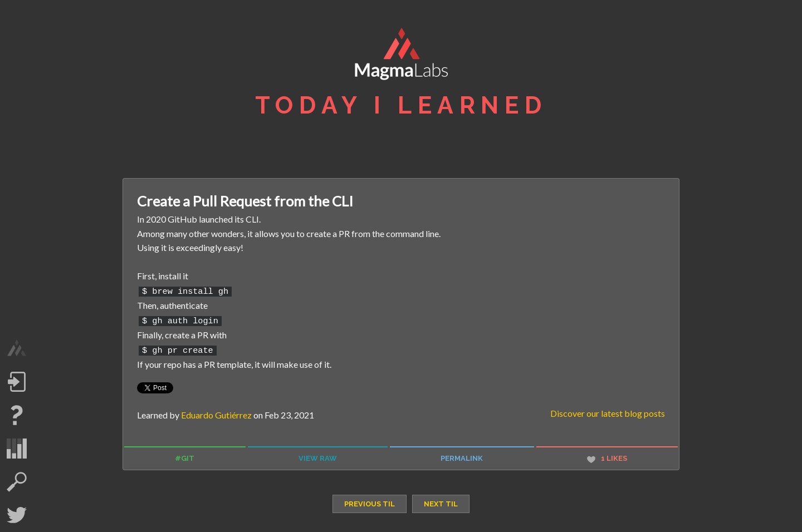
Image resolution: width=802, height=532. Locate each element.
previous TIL (370, 501)
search (17, 482)
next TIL (441, 501)
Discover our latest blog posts (608, 410)
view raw (318, 455)
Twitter (17, 515)
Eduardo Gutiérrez (216, 412)
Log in (17, 382)
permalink (462, 455)
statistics (17, 449)
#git (185, 455)
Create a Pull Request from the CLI (245, 201)
